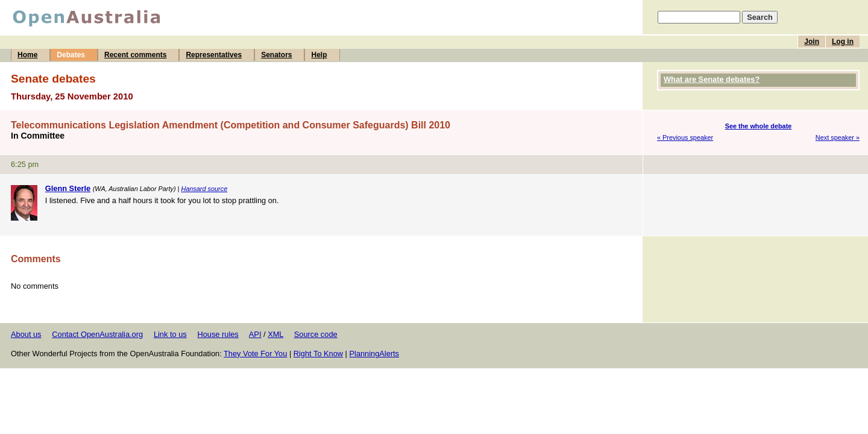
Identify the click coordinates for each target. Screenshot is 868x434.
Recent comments (135, 55)
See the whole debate (759, 126)
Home (27, 55)
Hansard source (204, 189)
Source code (316, 334)
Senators (276, 55)
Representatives (214, 55)
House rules (218, 334)
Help (319, 55)
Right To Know (318, 354)
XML (275, 334)
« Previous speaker (685, 137)
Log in (843, 42)
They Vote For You (255, 354)
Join (812, 42)
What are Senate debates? (712, 79)
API (255, 334)
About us (26, 334)
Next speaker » (838, 137)
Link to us (170, 334)
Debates (71, 55)
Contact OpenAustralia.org (97, 334)
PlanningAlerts (375, 354)
